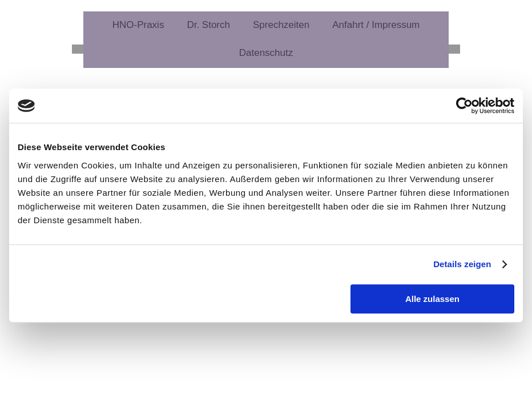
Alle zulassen (432, 299)
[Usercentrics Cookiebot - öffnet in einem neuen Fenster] (464, 106)
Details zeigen (462, 264)
